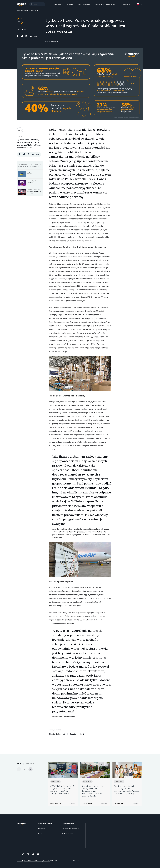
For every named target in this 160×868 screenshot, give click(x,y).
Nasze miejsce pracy (84, 4)
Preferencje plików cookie (43, 859)
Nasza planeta (111, 4)
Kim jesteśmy (58, 4)
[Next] (31, 769)
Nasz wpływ (98, 4)
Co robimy (70, 4)
